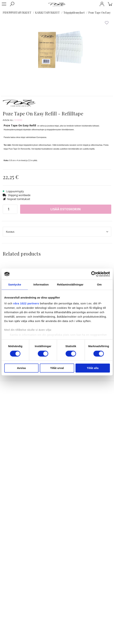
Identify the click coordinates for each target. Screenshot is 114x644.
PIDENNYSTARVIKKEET (17, 13)
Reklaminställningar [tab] (70, 284)
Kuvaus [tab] (57, 232)
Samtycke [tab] (15, 284)
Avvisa (21, 368)
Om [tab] (99, 284)
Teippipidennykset (74, 13)
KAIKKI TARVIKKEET (47, 13)
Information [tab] (41, 284)
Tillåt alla (93, 368)
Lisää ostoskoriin (66, 209)
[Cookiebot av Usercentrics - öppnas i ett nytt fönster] (94, 274)
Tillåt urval (57, 368)
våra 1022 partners (26, 303)
